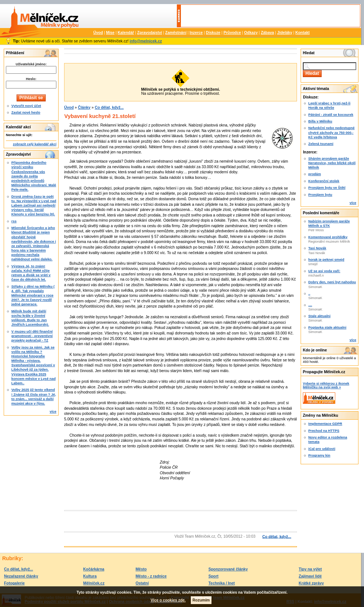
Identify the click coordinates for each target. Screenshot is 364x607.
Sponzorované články (228, 569)
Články (84, 107)
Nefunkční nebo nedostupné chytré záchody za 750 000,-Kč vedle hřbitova (332, 132)
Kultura (90, 576)
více (53, 412)
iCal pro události (322, 449)
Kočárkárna (94, 569)
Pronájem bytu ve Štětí (327, 188)
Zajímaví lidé (310, 576)
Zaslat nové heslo (26, 112)
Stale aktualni (319, 316)
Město (141, 569)
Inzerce (196, 33)
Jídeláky (285, 33)
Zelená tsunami (321, 144)
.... (310, 305)
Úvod (98, 33)
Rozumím (201, 600)
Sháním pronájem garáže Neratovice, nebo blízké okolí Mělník (332, 163)
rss (14, 221)
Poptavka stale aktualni (327, 327)
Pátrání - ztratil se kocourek (331, 115)
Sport (213, 576)
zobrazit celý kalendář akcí (35, 144)
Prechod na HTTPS (324, 431)
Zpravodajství (150, 33)
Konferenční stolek (324, 181)
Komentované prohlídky (328, 237)
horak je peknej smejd (326, 260)
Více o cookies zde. (168, 600)
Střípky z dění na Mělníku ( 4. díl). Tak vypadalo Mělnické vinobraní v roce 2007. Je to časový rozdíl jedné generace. (33, 296)
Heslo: (31, 79)
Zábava (267, 33)
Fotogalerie (14, 583)
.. (309, 294)
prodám (315, 174)
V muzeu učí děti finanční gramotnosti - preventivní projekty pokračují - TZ (32, 336)
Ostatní (142, 583)
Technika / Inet (222, 583)
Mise (110, 33)
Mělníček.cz (94, 583)
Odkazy (251, 33)
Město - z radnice (151, 576)
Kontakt (303, 33)
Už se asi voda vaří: (324, 271)
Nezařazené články (21, 576)
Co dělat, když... (109, 107)
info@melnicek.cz (146, 41)
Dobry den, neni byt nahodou (332, 282)
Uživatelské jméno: (31, 64)
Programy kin (319, 455)
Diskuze (213, 33)
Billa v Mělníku (320, 121)
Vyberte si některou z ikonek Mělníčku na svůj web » (326, 385)
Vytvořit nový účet (26, 106)
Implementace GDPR (325, 424)
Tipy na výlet (310, 569)
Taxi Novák (317, 248)
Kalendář (126, 33)
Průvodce (232, 33)
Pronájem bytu (320, 195)
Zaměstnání (176, 33)
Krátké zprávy (311, 583)
